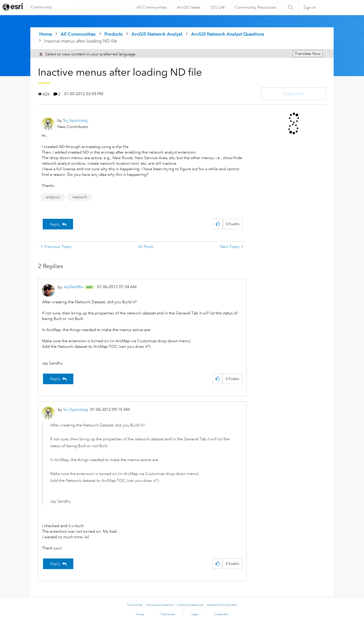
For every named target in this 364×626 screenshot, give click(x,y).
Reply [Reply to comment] (55, 379)
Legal (195, 614)
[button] (218, 224)
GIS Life (217, 7)
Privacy (140, 614)
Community (41, 7)
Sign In (310, 8)
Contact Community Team (222, 605)
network (80, 197)
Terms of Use (135, 605)
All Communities (151, 7)
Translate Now (308, 54)
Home (45, 34)
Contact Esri (221, 614)
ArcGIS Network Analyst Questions (228, 34)
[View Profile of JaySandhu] (73, 287)
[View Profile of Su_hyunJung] (75, 120)
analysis (53, 197)
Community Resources (255, 7)
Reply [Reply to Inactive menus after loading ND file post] (55, 224)
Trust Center (168, 614)
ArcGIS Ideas (188, 7)
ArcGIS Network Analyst (157, 34)
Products (113, 34)
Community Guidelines (160, 605)
